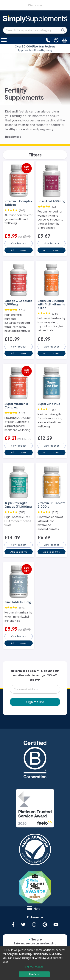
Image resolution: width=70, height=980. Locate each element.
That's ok (34, 974)
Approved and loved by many (35, 48)
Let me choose (34, 967)
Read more (13, 137)
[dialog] (35, 963)
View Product (19, 243)
